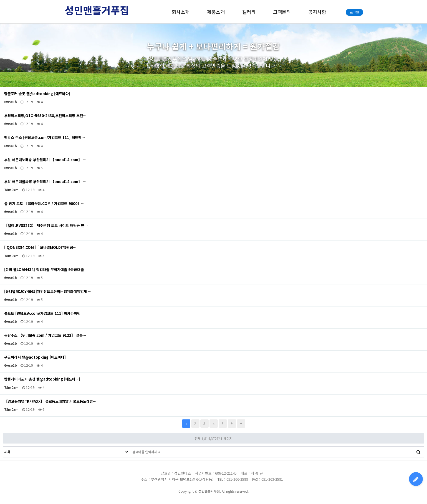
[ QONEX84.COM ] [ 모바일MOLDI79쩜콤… (40, 247)
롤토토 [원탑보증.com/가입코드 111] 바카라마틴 (42, 313)
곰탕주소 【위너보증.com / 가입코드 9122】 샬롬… (45, 335)
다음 (232, 424)
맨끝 (241, 424)
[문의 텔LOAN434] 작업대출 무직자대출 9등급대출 (44, 270)
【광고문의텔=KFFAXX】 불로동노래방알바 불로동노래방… (50, 401)
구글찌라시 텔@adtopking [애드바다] (35, 357)
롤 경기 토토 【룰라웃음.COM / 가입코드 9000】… (44, 204)
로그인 (354, 12)
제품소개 (216, 12)
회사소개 (181, 12)
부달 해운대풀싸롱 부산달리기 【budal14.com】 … (45, 182)
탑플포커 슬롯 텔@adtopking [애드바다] (37, 94)
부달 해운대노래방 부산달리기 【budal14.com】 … (45, 160)
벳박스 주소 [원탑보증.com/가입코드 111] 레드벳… (45, 138)
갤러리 (249, 12)
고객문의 (282, 12)
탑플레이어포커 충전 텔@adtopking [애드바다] (42, 379)
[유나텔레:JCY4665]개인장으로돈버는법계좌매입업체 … (48, 292)
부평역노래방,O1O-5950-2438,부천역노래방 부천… (45, 116)
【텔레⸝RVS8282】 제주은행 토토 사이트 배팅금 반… (46, 226)
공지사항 (317, 12)
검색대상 (3, 447)
